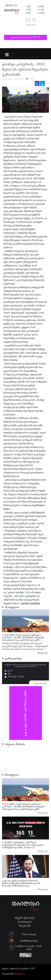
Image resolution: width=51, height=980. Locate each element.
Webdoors (20, 974)
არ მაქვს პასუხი (16, 676)
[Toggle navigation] (7, 53)
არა (9, 673)
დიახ (10, 670)
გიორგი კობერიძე (30, 603)
